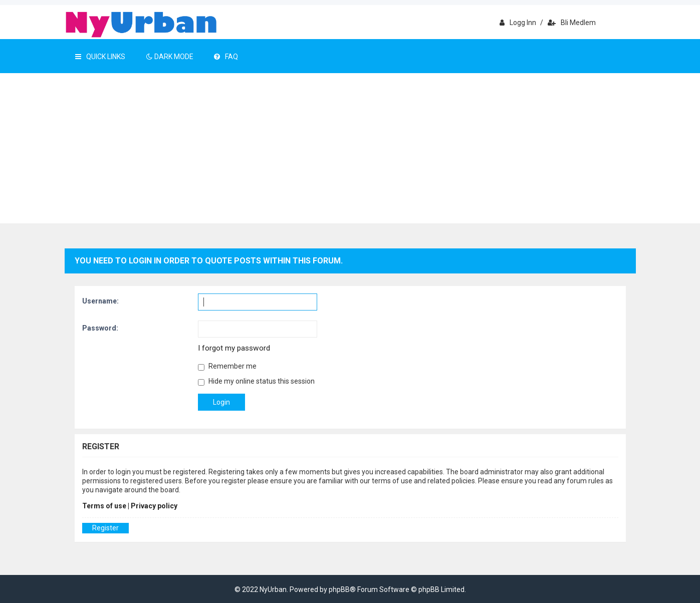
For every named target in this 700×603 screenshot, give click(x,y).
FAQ (226, 57)
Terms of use (104, 506)
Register (105, 528)
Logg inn (518, 23)
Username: (100, 301)
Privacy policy (154, 506)
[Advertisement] (350, 148)
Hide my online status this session (256, 381)
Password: (100, 328)
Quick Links (100, 57)
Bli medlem (572, 23)
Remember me (227, 366)
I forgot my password (234, 348)
